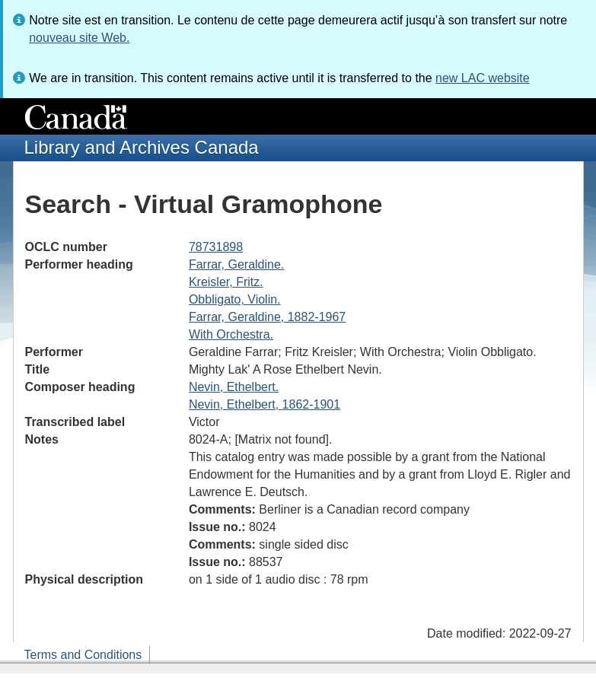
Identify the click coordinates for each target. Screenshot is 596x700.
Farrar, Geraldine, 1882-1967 (267, 317)
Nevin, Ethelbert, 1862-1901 (265, 404)
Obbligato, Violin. (235, 299)
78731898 (216, 247)
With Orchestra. (231, 334)
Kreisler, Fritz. (226, 282)
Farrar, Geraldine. (236, 264)
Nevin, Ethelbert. (234, 387)
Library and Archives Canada (142, 147)
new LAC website (483, 78)
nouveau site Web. (79, 38)
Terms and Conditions (83, 655)
